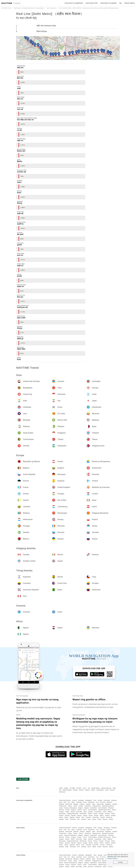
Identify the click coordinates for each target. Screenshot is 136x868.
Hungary (61, 812)
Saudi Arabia (100, 804)
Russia (91, 816)
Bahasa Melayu (96, 788)
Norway (90, 814)
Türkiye (70, 806)
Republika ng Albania (108, 806)
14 (69, 53)
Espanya (73, 810)
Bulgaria (87, 808)
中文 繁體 (72, 788)
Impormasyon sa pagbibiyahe (74, 3)
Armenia (74, 800)
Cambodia (79, 802)
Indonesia (114, 800)
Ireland (73, 812)
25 (35, 44)
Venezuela (73, 819)
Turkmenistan (63, 806)
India (65, 802)
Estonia (68, 810)
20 (46, 52)
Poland (95, 814)
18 (53, 54)
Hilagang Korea (97, 806)
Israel (61, 802)
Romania (107, 814)
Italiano (93, 790)
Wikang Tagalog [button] (129, 3)
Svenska (112, 790)
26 (32, 42)
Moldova (110, 812)
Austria (61, 808)
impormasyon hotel (92, 3)
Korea (85, 802)
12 (76, 51)
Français (75, 790)
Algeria (94, 819)
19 (51, 54)
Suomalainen (100, 790)
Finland (79, 810)
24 (38, 44)
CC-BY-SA (117, 59)
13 (72, 52)
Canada (96, 816)
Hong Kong (107, 800)
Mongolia (62, 804)
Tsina (95, 800)
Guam (89, 819)
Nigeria (111, 819)
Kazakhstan (91, 802)
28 (28, 38)
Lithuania (91, 812)
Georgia (100, 800)
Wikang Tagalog (67, 790)
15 (65, 53)
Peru (78, 819)
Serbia (113, 814)
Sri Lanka (103, 802)
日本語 (61, 788)
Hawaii (66, 817)
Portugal (101, 814)
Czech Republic (102, 808)
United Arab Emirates (65, 800)
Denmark (61, 810)
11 (79, 51)
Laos (97, 802)
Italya (85, 812)
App (121, 3)
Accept (120, 862)
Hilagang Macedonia (73, 814)
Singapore (108, 804)
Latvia (104, 812)
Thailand (115, 804)
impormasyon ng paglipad (109, 3)
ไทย (89, 788)
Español (87, 790)
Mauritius (105, 819)
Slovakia (73, 816)
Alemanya (111, 808)
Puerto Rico (96, 817)
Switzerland (93, 808)
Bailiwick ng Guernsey (105, 810)
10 (82, 51)
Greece (114, 810)
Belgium (81, 808)
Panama (107, 816)
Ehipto (99, 819)
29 (25, 37)
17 (56, 53)
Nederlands (62, 792)
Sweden (61, 816)
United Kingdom (93, 810)
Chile (83, 817)
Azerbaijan (81, 800)
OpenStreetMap (103, 59)
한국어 (85, 788)
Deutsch (81, 790)
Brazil (67, 819)
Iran (69, 802)
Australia (84, 819)
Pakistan (88, 804)
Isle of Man (79, 812)
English (66, 788)
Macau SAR (69, 804)
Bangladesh (89, 800)
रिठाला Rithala (42, 31)
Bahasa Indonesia (106, 788)
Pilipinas (82, 804)
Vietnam (81, 806)
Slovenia (67, 816)
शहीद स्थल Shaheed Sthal (46, 26)
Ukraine (85, 816)
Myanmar (109, 802)
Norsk (107, 790)
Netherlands (83, 814)
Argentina (72, 817)
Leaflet (95, 59)
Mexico (102, 816)
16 (59, 53)
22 (41, 49)
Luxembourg (98, 812)
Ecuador (103, 817)
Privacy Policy (112, 858)
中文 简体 (79, 788)
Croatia (67, 812)
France (85, 810)
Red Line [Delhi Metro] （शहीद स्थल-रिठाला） (50, 14)
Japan (73, 802)
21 (43, 51)
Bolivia (78, 817)
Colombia (88, 817)
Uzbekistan (88, 806)
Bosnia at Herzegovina (71, 808)
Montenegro (62, 814)
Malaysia (76, 804)
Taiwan (75, 806)
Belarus (79, 816)
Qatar (94, 804)
